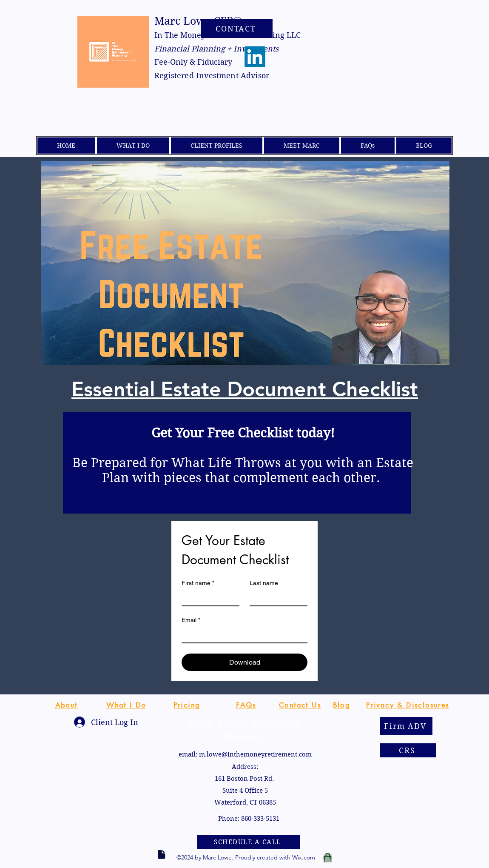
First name (198, 583)
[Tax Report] (328, 858)
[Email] (242, 635)
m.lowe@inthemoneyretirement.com (255, 754)
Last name (264, 583)
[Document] (162, 854)
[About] (66, 705)
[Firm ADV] (406, 726)
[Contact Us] (300, 705)
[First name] (208, 598)
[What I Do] (126, 705)
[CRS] (408, 750)
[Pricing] (187, 705)
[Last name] (276, 598)
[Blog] (341, 705)
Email (191, 620)
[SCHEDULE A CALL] (248, 842)
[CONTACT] (237, 29)
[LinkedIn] (255, 57)
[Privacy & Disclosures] (408, 705)
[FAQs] (246, 705)
